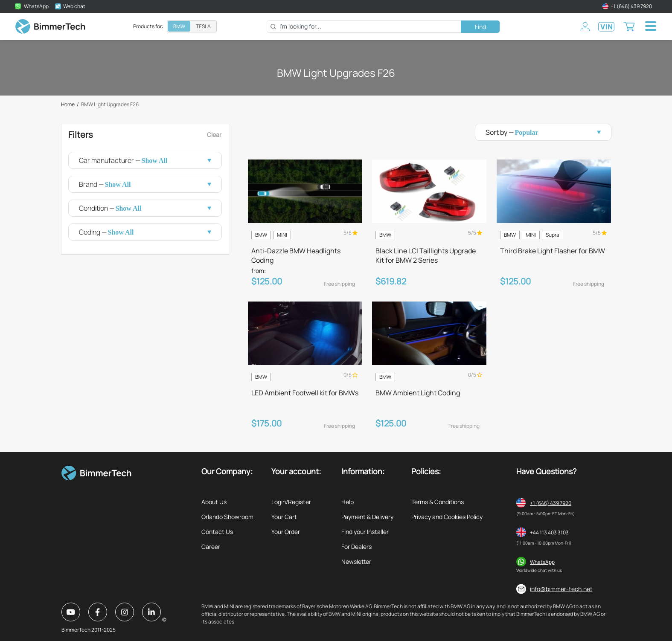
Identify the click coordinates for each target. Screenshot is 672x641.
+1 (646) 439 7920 (551, 503)
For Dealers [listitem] (356, 547)
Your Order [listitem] (286, 532)
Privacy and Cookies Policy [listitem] (447, 517)
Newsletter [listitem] (356, 561)
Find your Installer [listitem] (365, 532)
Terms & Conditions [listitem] (438, 502)
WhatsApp (542, 562)
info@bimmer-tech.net (561, 589)
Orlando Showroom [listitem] (227, 517)
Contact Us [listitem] (217, 532)
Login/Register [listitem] (291, 502)
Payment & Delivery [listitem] (367, 517)
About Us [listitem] (214, 502)
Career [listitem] (211, 547)
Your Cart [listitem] (284, 517)
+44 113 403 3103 (549, 532)
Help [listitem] (348, 502)
